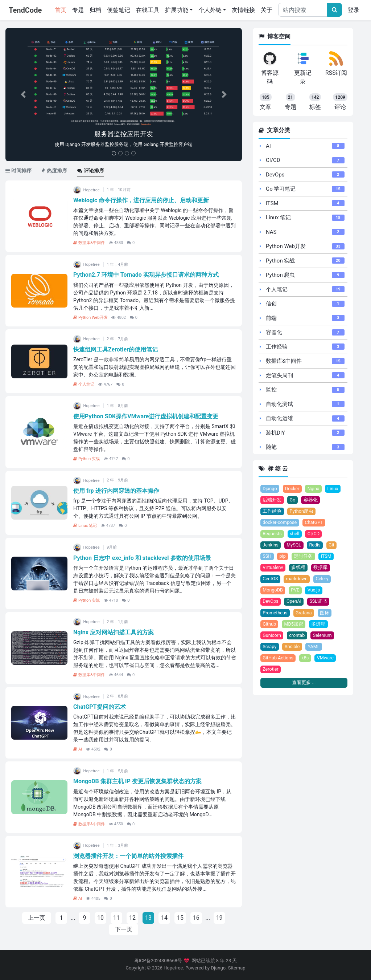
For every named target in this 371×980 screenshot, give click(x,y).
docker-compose (280, 523)
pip (283, 557)
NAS (271, 232)
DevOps (275, 175)
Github (269, 625)
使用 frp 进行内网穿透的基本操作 (116, 491)
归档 (95, 10)
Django (270, 489)
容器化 (274, 332)
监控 (271, 390)
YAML (314, 648)
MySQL (294, 546)
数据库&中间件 (89, 243)
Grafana (304, 614)
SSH (267, 557)
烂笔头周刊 (279, 375)
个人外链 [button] (210, 10)
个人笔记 (84, 384)
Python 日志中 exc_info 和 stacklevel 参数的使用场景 (142, 558)
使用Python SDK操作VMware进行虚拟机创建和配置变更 (146, 416)
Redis (316, 546)
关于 (267, 10)
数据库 (321, 568)
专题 (78, 10)
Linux (333, 489)
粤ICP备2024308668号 (158, 961)
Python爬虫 (302, 511)
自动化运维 (279, 418)
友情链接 (243, 10)
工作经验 (277, 347)
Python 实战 (86, 459)
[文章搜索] (335, 10)
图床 (325, 614)
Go (293, 500)
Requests (272, 534)
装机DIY (275, 433)
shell (295, 534)
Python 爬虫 (280, 275)
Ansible (292, 648)
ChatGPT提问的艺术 (100, 707)
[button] (23, 95)
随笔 (271, 447)
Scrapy (270, 648)
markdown (297, 580)
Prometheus (275, 614)
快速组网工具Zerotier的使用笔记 (116, 349)
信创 (271, 304)
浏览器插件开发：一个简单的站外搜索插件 (128, 856)
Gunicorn (272, 637)
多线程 (299, 568)
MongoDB (273, 591)
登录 (354, 10)
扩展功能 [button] (177, 10)
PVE (296, 591)
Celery (323, 580)
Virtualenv (273, 568)
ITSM (272, 203)
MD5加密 (294, 625)
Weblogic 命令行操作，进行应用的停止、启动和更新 (141, 200)
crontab (297, 637)
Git (332, 546)
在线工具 (148, 10)
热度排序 (54, 171)
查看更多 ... (304, 684)
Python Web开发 (90, 318)
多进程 (319, 625)
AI (78, 749)
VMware (326, 659)
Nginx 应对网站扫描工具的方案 (114, 632)
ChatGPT (315, 523)
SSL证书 (319, 603)
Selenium (323, 637)
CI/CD (273, 160)
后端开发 (272, 500)
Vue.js (314, 591)
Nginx (314, 489)
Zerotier (271, 671)
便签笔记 (119, 10)
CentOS (270, 580)
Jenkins (271, 546)
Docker (293, 489)
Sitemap (237, 968)
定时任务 (304, 557)
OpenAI (294, 603)
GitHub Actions (278, 659)
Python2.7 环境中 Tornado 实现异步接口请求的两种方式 (146, 275)
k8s (305, 659)
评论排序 (91, 171)
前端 (271, 318)
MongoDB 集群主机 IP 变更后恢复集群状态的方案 (137, 781)
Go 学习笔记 (281, 189)
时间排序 (18, 171)
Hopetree (173, 968)
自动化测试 (279, 404)
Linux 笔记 (85, 526)
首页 (62, 9)
